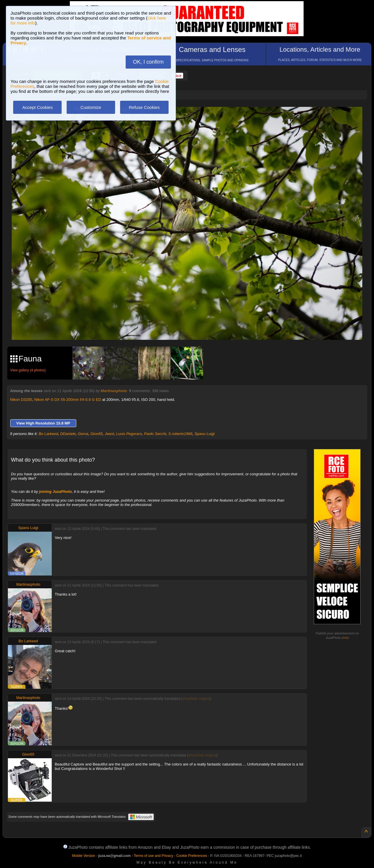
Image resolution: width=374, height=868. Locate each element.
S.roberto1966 (180, 434)
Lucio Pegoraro (129, 434)
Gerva (83, 434)
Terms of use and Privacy (154, 856)
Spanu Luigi (205, 434)
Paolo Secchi (155, 434)
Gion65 (96, 434)
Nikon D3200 (21, 400)
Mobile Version (84, 856)
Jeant (109, 434)
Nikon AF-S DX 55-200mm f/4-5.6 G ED (68, 400)
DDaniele (68, 434)
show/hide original (196, 699)
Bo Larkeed (48, 434)
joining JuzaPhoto (56, 492)
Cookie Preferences (192, 856)
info (345, 638)
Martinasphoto (114, 391)
